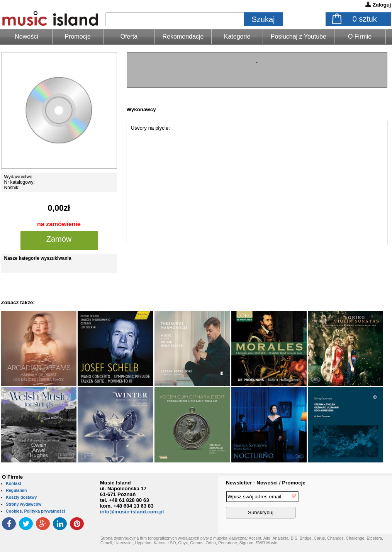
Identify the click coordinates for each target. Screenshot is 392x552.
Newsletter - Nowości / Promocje (266, 483)
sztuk (365, 19)
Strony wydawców (24, 504)
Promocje (78, 36)
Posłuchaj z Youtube (299, 36)
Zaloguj (382, 5)
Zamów (59, 239)
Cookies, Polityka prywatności (35, 511)
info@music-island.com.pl (132, 512)
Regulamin (16, 490)
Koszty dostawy (21, 497)
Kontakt (14, 483)
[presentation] (360, 506)
